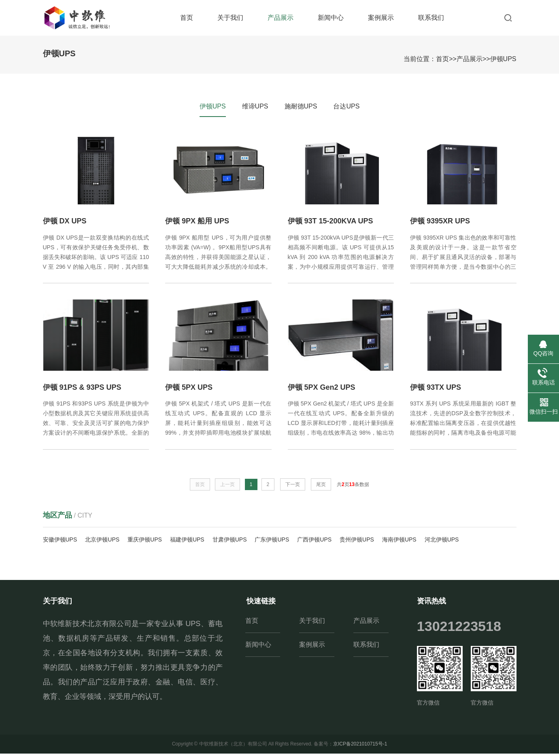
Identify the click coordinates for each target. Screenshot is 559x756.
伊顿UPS (503, 59)
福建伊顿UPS (187, 542)
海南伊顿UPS (399, 542)
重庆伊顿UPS (145, 542)
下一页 (293, 487)
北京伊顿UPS (102, 542)
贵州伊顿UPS (357, 542)
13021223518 (459, 629)
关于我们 (230, 18)
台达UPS (346, 106)
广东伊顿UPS (272, 542)
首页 (187, 18)
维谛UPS (255, 106)
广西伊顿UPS (314, 542)
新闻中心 (331, 18)
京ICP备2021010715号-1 (360, 746)
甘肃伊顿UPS (230, 542)
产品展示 (281, 18)
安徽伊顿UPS (60, 542)
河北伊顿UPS (442, 542)
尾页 (321, 487)
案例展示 (381, 18)
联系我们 (431, 18)
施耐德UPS (301, 106)
